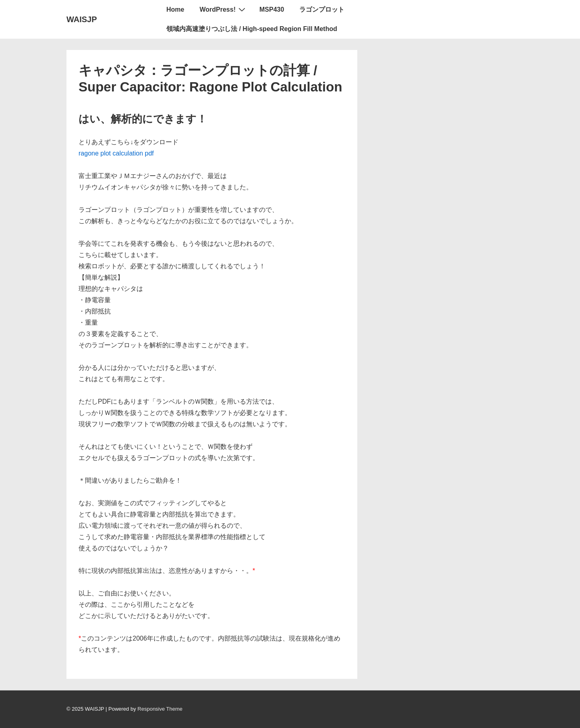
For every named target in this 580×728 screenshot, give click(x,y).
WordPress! (223, 9)
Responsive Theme (160, 709)
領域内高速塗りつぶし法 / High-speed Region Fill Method (252, 29)
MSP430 (272, 9)
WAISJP (82, 19)
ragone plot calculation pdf (116, 153)
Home (175, 9)
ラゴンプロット (322, 9)
